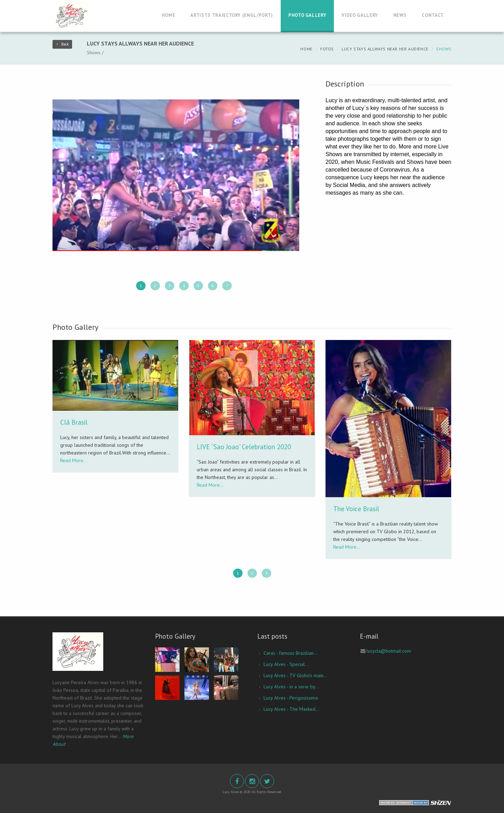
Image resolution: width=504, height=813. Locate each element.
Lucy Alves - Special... (286, 664)
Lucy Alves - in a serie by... (291, 687)
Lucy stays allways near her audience (385, 49)
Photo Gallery (307, 15)
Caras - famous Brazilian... (290, 653)
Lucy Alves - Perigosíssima (291, 698)
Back (62, 44)
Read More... (74, 460)
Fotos (327, 49)
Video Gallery (360, 15)
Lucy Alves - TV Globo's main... (295, 675)
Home (169, 15)
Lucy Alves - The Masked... (291, 709)
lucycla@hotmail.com (389, 651)
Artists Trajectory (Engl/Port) (232, 15)
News (400, 15)
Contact (433, 15)
